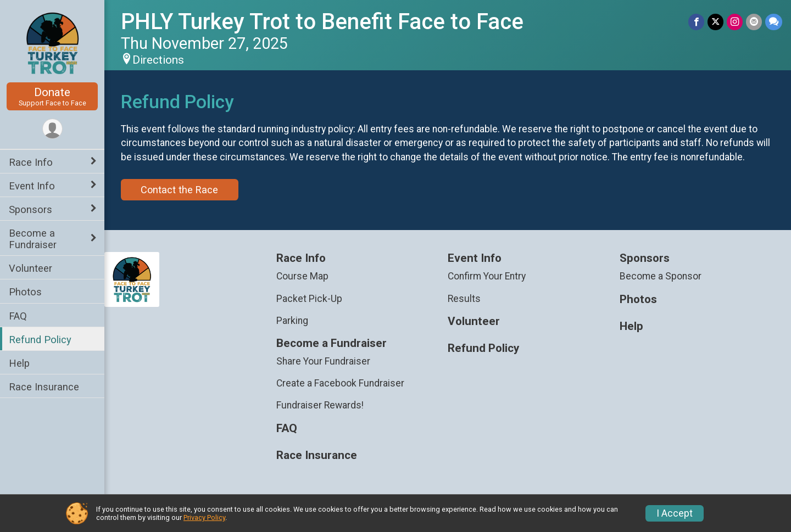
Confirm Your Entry (487, 276)
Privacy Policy (204, 517)
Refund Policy (40, 340)
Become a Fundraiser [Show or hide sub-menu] (33, 239)
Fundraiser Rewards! (320, 405)
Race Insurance (44, 387)
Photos (25, 292)
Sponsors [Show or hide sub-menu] (30, 209)
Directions (158, 60)
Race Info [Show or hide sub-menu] (31, 162)
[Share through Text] (774, 22)
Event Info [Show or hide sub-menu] (32, 186)
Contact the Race (179, 190)
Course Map (302, 276)
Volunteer (30, 268)
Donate (52, 96)
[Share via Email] (754, 22)
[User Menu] (52, 129)
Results (464, 299)
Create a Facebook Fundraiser (340, 383)
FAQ (18, 316)
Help (19, 363)
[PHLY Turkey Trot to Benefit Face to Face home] (52, 42)
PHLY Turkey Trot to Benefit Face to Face (322, 22)
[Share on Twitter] (715, 22)
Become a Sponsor (661, 276)
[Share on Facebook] (696, 22)
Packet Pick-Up (309, 299)
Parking (292, 321)
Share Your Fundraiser (323, 361)
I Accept (675, 513)
